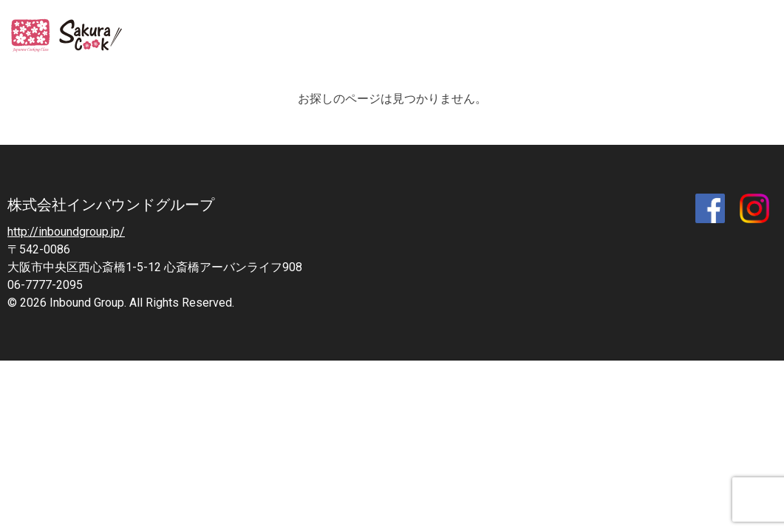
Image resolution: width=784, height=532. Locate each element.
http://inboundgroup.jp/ (66, 232)
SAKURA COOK (72, 37)
